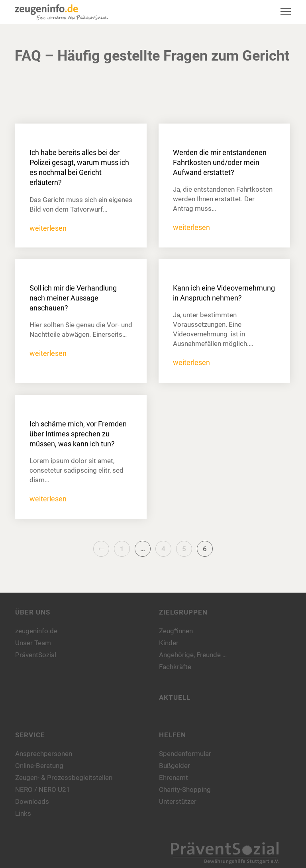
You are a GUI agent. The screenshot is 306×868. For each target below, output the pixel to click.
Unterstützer (178, 801)
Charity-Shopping (185, 789)
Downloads (32, 801)
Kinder (169, 643)
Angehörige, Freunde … (193, 655)
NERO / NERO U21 (43, 789)
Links (23, 813)
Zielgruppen (183, 612)
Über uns (33, 612)
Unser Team (33, 643)
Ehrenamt (174, 778)
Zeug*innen (176, 631)
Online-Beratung (39, 766)
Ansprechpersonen (44, 754)
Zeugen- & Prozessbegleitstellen (64, 778)
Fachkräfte (175, 667)
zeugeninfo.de (36, 631)
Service (30, 735)
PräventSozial (36, 655)
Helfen (173, 735)
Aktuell (175, 697)
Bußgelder (175, 766)
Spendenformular (185, 754)
